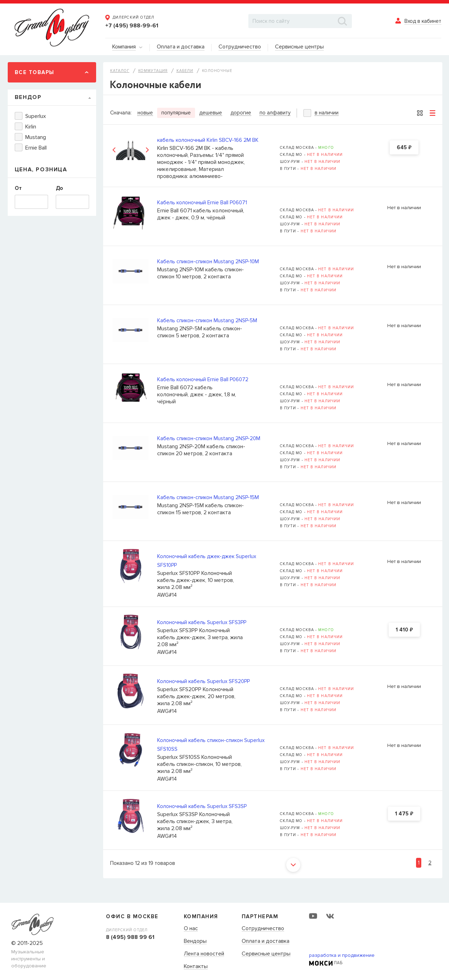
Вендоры (195, 941)
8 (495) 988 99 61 (130, 937)
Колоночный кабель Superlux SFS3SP (202, 806)
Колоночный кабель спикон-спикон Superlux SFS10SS (211, 745)
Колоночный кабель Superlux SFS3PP (202, 622)
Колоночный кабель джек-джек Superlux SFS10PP (207, 561)
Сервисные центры (266, 954)
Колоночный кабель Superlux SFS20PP (203, 681)
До (59, 188)
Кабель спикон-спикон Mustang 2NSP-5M (207, 320)
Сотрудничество (263, 929)
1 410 (404, 630)
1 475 (404, 814)
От (18, 188)
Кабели (185, 71)
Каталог (120, 71)
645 (404, 148)
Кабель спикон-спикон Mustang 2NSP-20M (209, 438)
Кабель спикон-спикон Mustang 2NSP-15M (208, 497)
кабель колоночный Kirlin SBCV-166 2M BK (208, 140)
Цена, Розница (41, 170)
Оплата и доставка (266, 941)
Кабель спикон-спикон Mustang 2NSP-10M (208, 261)
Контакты (196, 967)
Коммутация (153, 71)
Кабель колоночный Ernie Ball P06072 (203, 379)
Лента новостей (204, 954)
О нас (191, 929)
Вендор (28, 97)
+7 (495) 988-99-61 (132, 26)
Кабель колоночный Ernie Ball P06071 (202, 203)
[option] (131, 150)
